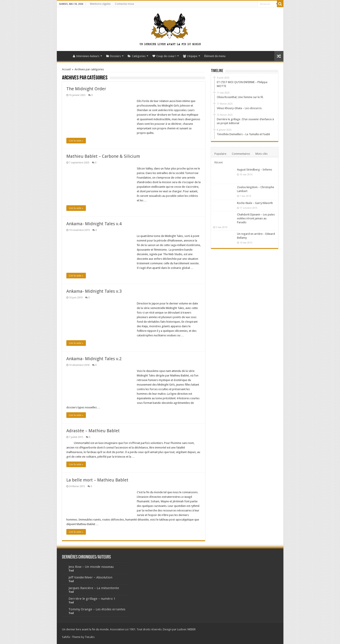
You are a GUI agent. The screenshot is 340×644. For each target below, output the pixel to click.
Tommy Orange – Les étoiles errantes (97, 609)
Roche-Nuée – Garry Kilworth (255, 203)
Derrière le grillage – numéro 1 (92, 599)
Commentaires (241, 154)
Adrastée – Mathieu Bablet (93, 431)
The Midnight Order (86, 89)
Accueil (65, 56)
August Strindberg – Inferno (255, 170)
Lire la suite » (76, 141)
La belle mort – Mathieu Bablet (97, 480)
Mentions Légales (100, 4)
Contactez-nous (124, 4)
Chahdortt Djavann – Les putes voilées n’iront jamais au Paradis (256, 218)
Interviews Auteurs (86, 56)
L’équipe (190, 56)
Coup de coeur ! (164, 56)
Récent (219, 162)
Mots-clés (262, 154)
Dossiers (114, 56)
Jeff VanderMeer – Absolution (90, 577)
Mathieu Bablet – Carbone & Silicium (103, 156)
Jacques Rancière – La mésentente (94, 588)
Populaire (220, 154)
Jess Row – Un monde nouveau (91, 567)
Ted (71, 571)
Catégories (137, 56)
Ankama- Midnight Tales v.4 (94, 224)
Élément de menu (215, 56)
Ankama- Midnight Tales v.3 (94, 291)
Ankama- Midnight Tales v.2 (94, 359)
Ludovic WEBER (186, 629)
